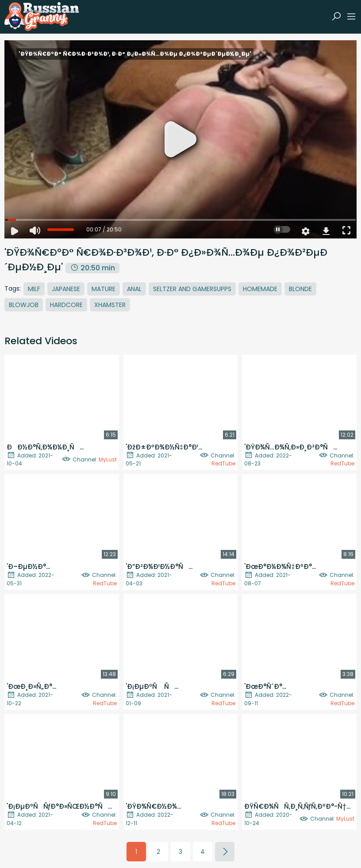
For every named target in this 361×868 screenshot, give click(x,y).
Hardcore (66, 305)
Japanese (66, 289)
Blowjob (24, 305)
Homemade (260, 289)
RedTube (223, 463)
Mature (104, 289)
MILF (34, 289)
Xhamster (110, 305)
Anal (134, 289)
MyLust (108, 459)
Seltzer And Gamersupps (192, 289)
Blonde (300, 289)
